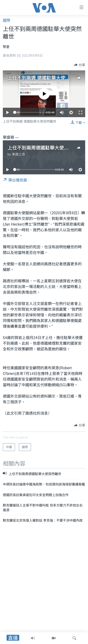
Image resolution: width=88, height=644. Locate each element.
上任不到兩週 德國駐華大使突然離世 (46, 78)
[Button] (80, 65)
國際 (7, 20)
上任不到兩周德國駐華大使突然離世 (45, 148)
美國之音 (19, 154)
